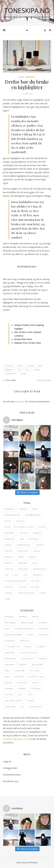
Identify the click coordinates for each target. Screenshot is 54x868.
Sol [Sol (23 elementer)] (7, 575)
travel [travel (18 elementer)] (31, 701)
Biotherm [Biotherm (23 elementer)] (10, 623)
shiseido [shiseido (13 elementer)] (22, 683)
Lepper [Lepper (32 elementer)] (40, 545)
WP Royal (33, 863)
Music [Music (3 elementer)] (33, 557)
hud (19, 370)
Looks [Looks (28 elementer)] (37, 551)
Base (22, 77)
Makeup (31, 77)
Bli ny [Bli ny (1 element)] (8, 521)
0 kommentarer (44, 380)
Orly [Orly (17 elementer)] (8, 671)
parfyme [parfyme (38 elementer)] (20, 671)
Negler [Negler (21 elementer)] (9, 563)
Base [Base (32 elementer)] (35, 509)
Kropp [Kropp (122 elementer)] (8, 545)
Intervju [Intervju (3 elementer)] (34, 539)
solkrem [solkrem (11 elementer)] (36, 689)
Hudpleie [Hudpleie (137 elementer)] (10, 539)
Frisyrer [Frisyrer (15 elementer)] (10, 533)
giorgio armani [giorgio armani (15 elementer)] (14, 635)
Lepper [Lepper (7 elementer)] (9, 551)
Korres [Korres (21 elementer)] (41, 647)
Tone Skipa (11, 380)
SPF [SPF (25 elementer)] (20, 695)
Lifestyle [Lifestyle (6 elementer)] (23, 551)
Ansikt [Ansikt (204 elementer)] (24, 509)
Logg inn (7, 761)
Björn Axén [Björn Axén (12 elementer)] (27, 623)
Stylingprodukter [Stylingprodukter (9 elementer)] (15, 581)
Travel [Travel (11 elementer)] (9, 593)
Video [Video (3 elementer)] (43, 593)
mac (27, 370)
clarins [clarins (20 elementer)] (43, 623)
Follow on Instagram (27, 492)
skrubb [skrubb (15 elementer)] (9, 689)
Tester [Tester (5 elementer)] (35, 587)
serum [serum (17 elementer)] (8, 683)
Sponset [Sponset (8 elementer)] (38, 575)
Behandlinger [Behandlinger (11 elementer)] (33, 515)
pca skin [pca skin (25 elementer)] (35, 671)
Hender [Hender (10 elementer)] (37, 533)
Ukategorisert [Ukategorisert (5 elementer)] (26, 593)
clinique (31, 366)
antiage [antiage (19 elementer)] (9, 617)
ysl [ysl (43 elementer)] (23, 707)
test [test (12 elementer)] (30, 695)
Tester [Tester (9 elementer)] (9, 587)
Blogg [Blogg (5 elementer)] (20, 521)
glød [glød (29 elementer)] (30, 635)
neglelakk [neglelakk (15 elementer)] (38, 665)
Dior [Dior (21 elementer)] (7, 629)
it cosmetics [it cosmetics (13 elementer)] (12, 647)
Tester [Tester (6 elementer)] (22, 587)
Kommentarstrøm (12, 775)
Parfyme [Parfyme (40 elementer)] (22, 563)
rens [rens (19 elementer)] (7, 677)
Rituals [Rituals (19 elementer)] (20, 677)
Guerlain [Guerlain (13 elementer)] (43, 635)
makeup (37, 370)
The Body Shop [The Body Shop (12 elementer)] (13, 701)
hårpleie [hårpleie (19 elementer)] (25, 641)
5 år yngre (9, 366)
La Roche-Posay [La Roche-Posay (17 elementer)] (29, 653)
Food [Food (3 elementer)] (42, 527)
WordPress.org (11, 781)
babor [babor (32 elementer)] (35, 617)
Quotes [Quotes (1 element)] (9, 569)
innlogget (20, 401)
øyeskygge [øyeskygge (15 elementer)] (36, 707)
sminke (23, 374)
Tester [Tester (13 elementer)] (35, 581)
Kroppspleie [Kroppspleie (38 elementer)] (24, 545)
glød (40, 366)
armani (20, 366)
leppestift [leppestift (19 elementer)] (28, 659)
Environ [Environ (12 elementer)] (43, 629)
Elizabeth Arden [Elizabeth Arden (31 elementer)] (24, 629)
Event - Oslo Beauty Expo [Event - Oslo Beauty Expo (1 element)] (19, 527)
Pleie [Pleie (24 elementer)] (35, 563)
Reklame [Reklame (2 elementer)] (23, 569)
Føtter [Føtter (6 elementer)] (24, 533)
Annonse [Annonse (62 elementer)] (10, 509)
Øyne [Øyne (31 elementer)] (8, 599)
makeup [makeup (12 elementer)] (43, 659)
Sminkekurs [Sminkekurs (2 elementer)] (40, 569)
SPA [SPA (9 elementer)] (26, 575)
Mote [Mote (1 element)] (21, 557)
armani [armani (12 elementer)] (23, 617)
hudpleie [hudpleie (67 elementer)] (10, 641)
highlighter (9, 370)
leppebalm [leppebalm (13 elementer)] (11, 659)
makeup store (10, 374)
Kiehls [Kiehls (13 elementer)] (28, 647)
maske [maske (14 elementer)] (23, 665)
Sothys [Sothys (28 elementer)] (9, 695)
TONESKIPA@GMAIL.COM (16, 739)
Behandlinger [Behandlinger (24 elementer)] (13, 515)
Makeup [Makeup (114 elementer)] (9, 557)
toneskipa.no (27, 10)
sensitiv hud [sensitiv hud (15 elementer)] (37, 677)
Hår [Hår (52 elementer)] (22, 539)
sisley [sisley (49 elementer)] (36, 683)
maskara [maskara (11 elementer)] (10, 665)
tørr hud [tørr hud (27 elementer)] (10, 707)
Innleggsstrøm (10, 768)
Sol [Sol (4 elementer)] (16, 575)
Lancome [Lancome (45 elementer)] (10, 653)
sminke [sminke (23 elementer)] (22, 689)
